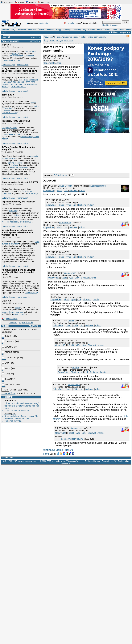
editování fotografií (19, 167)
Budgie (7, 336)
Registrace (125, 32)
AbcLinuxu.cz (7, 2)
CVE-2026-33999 (16, 82)
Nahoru (69, 450)
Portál (114, 30)
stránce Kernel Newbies (13, 312)
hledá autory (44, 23)
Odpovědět (49, 63)
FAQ (13, 30)
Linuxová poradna (71, 37)
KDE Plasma (9, 357)
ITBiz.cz (20, 2)
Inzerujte (71, 23)
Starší (30, 322)
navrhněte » (34, 326)
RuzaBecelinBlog (98, 186)
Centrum (13, 322)
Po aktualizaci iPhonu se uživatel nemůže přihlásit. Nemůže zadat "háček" (18, 272)
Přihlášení (113, 32)
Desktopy (77, 30)
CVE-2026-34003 (18, 87)
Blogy (59, 30)
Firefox (52, 40)
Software (32, 30)
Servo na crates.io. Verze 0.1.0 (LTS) (20, 182)
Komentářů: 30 (8, 393)
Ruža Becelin (66, 186)
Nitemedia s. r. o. (59, 462)
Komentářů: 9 (23, 178)
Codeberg (18, 56)
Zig (10, 56)
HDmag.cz (31, 2)
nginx (36, 106)
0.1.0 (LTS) (32, 193)
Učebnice (50, 30)
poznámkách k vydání (12, 60)
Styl (4, 32)
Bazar (107, 30)
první (16, 314)
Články (41, 30)
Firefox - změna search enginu (93, 37)
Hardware (22, 30)
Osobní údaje (124, 462)
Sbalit (59, 191)
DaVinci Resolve (15, 163)
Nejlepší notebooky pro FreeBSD (18, 202)
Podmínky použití (109, 462)
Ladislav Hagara (8, 65)
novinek (5, 110)
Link (66, 191)
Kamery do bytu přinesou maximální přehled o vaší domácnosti (21, 417)
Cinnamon (8, 341)
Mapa (128, 30)
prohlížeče (68, 40)
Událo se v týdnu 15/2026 (16, 411)
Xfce (5, 379)
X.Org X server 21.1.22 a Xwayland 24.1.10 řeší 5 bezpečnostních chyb (19, 70)
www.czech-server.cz (27, 462)
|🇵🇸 (3, 319)
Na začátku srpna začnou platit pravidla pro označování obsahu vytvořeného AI (18, 232)
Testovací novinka (13, 421)
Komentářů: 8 (23, 266)
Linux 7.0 (6, 301)
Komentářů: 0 (23, 65)
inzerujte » (35, 41)
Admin (59, 63)
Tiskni (46, 454)
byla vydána (30, 51)
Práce (121, 30)
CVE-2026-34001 (17, 84)
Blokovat (73, 191)
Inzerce (97, 462)
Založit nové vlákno (53, 450)
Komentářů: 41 (23, 297)
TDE (5, 374)
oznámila (13, 211)
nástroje (17, 215)
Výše (69, 205)
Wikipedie (28, 56)
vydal (18, 308)
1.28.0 (33, 102)
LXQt (6, 363)
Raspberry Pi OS (10, 128)
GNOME (7, 352)
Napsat (22, 322)
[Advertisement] (67, 152)
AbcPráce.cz (44, 2)
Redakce (89, 462)
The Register (31, 293)
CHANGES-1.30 (9, 113)
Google (59, 40)
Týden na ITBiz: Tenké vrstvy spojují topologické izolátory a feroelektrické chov (22, 406)
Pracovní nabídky (11, 41)
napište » (36, 37)
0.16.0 (15, 54)
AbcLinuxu (10, 401)
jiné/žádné (8, 385)
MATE (6, 368)
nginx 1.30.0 (8, 95)
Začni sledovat (60, 175)
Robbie (71, 321)
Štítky (46, 40)
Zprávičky (7, 37)
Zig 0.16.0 (6, 45)
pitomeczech (65, 223)
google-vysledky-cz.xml (72, 439)
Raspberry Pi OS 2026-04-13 (16, 121)
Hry (84, 30)
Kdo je (100, 30)
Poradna (6, 30)
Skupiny (67, 30)
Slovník (92, 30)
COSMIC (8, 347)
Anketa (5, 326)
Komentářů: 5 (23, 226)
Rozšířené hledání (110, 25)
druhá (22, 314)
